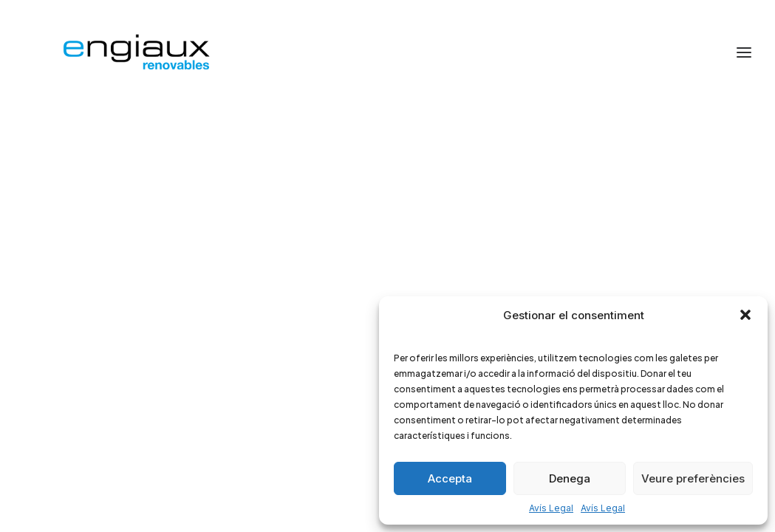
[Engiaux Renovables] (135, 52)
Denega (570, 478)
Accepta (450, 478)
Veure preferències (693, 478)
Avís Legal (551, 508)
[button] (745, 315)
